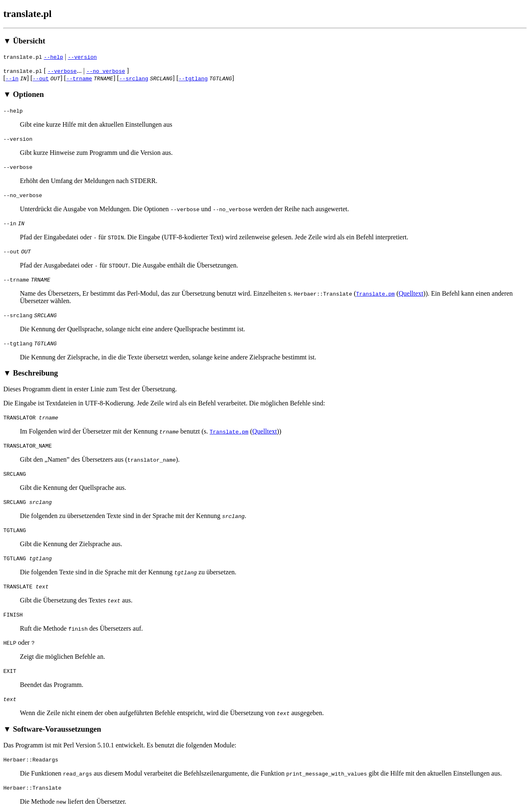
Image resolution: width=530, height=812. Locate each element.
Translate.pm (376, 294)
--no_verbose (106, 71)
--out (41, 78)
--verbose (62, 71)
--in (12, 78)
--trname (79, 78)
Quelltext (411, 293)
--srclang (134, 78)
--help (54, 57)
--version (82, 57)
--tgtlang (193, 78)
